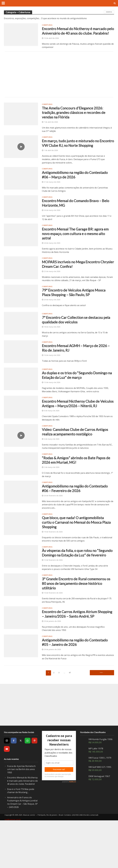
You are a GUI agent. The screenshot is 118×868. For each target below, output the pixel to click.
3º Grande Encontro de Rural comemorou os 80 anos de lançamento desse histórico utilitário (78, 622)
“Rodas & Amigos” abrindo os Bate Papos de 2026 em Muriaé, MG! (77, 488)
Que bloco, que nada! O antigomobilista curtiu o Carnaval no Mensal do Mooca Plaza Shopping (76, 553)
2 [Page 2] (53, 719)
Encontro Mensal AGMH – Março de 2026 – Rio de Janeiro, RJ (73, 368)
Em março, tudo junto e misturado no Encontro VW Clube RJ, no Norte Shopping (74, 154)
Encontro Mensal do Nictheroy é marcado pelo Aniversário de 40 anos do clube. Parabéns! (76, 34)
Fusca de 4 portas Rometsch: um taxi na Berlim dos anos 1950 (22, 815)
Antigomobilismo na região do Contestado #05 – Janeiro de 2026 (72, 688)
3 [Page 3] (59, 719)
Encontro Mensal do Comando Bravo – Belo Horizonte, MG (75, 218)
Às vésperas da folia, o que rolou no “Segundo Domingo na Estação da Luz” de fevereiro (78, 587)
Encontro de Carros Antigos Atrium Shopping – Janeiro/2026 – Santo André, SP (77, 656)
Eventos (109, 12)
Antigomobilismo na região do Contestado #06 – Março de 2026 (71, 189)
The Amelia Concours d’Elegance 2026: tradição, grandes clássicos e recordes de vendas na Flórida (77, 120)
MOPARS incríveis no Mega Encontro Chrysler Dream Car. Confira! (74, 282)
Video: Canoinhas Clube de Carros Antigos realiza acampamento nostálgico (77, 459)
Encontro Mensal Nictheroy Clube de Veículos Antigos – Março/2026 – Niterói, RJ (78, 427)
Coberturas (47, 25)
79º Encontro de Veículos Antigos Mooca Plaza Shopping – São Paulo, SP (77, 312)
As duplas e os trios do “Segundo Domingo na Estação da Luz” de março (75, 395)
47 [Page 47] (70, 719)
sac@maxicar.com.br (13, 866)
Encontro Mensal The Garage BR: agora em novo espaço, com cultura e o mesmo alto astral (76, 250)
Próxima (101, 719)
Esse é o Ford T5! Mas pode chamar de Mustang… (21, 837)
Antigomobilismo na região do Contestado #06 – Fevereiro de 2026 (74, 518)
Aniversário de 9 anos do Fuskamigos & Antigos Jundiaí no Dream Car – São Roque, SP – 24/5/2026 (22, 848)
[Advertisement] (59, 81)
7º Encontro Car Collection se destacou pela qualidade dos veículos (76, 339)
